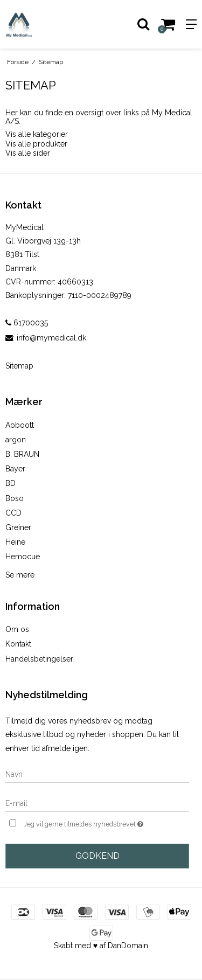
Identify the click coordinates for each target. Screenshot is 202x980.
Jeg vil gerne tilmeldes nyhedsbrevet (93, 823)
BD (11, 483)
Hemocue (23, 557)
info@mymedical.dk (51, 338)
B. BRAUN (22, 454)
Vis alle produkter (36, 144)
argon (16, 440)
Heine (15, 542)
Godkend (97, 856)
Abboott (20, 425)
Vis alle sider (28, 153)
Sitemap (19, 366)
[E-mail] (97, 803)
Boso (15, 498)
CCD (13, 513)
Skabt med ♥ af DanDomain (101, 946)
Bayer (15, 469)
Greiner (18, 527)
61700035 (27, 323)
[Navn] (97, 774)
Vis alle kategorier (37, 134)
